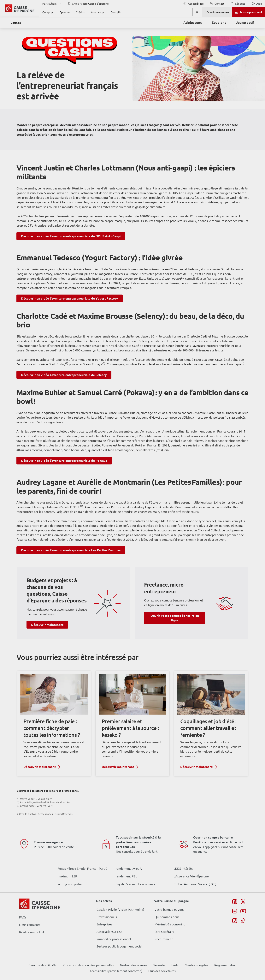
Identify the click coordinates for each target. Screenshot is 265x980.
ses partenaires (134, 457)
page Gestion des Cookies (113, 523)
